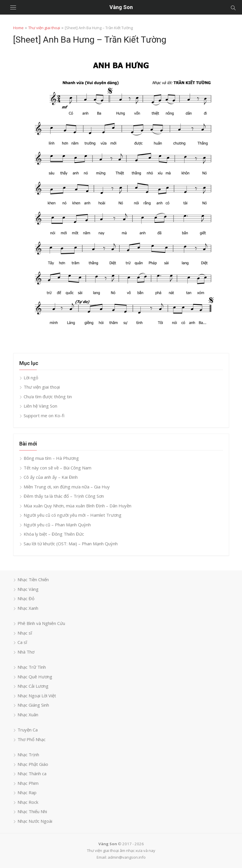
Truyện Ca (28, 730)
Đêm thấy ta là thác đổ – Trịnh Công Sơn (64, 496)
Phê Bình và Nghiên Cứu (41, 623)
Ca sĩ (22, 642)
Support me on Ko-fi (44, 415)
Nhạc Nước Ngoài (35, 821)
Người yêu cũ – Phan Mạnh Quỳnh (57, 525)
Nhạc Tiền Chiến (33, 579)
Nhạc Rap (27, 792)
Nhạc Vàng (28, 589)
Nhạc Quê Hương (35, 677)
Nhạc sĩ (25, 633)
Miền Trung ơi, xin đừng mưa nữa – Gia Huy (67, 487)
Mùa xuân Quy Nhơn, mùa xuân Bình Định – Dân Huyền (78, 506)
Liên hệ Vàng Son (40, 406)
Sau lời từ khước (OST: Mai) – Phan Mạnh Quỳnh (71, 544)
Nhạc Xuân (28, 715)
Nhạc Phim (28, 783)
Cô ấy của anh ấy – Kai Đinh (51, 477)
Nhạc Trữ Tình (32, 667)
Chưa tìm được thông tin (48, 397)
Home (18, 28)
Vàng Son (121, 7)
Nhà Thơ (26, 652)
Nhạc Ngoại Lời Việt (37, 696)
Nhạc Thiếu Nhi (32, 811)
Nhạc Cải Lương (33, 686)
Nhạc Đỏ (26, 598)
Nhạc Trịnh (28, 755)
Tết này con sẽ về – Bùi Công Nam (58, 468)
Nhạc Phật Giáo (33, 764)
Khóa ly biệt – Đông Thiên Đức (54, 534)
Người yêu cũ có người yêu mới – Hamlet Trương (73, 515)
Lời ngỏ (31, 378)
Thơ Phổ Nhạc (32, 739)
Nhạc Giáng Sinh (33, 705)
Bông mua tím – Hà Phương (51, 458)
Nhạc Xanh (28, 608)
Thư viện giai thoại (44, 28)
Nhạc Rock (28, 802)
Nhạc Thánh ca (32, 773)
